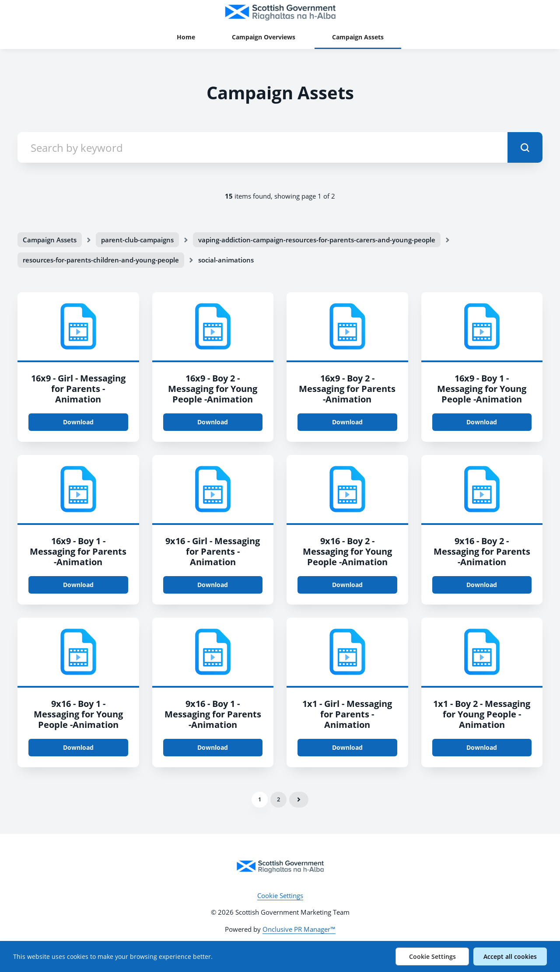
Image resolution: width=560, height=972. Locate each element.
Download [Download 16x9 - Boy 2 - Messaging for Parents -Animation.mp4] (347, 422)
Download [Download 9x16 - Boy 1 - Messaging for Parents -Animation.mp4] (213, 747)
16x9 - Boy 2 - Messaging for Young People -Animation (213, 389)
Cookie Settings (280, 895)
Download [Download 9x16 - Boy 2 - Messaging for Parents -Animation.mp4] (482, 585)
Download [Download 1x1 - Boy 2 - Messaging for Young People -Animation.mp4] (482, 747)
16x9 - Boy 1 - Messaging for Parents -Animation (78, 551)
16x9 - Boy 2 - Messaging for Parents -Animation (347, 389)
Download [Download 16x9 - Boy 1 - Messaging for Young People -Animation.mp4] (482, 422)
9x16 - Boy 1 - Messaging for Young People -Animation (78, 714)
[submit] (525, 147)
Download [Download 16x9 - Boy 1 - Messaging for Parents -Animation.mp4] (78, 585)
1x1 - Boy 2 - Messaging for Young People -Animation (482, 714)
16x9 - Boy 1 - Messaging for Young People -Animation (482, 389)
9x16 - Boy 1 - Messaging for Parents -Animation (213, 714)
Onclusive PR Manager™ (299, 929)
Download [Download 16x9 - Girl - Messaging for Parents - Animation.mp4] (78, 422)
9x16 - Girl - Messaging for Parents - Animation (213, 551)
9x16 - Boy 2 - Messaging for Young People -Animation (347, 551)
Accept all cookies (510, 956)
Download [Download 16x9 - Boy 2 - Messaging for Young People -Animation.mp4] (213, 422)
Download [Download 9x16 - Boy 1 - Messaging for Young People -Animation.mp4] (78, 747)
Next (299, 800)
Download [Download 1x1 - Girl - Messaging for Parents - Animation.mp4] (347, 747)
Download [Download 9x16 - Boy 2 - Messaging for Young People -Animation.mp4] (347, 585)
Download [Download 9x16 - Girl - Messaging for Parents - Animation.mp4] (213, 585)
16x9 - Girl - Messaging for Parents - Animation (78, 389)
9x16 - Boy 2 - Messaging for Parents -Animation (482, 551)
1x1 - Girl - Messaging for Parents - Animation (347, 714)
